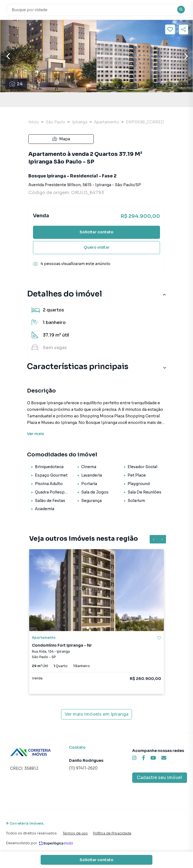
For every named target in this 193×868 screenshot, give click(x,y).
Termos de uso (75, 833)
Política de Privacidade (112, 833)
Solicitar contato (96, 232)
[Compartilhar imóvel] (183, 29)
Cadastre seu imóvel (159, 778)
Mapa (61, 139)
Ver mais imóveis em (96, 714)
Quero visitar (97, 247)
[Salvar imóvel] (170, 29)
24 (16, 84)
